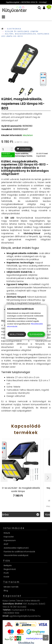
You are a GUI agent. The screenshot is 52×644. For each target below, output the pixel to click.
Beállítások (17, 334)
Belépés (8, 565)
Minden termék (11, 587)
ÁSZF (6, 544)
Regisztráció (10, 569)
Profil (6, 573)
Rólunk (7, 533)
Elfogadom (36, 334)
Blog (6, 590)
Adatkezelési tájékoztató (16, 548)
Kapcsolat (9, 537)
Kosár (6, 577)
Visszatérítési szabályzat (16, 555)
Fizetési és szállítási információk (19, 552)
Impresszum (10, 540)
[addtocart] (24, 149)
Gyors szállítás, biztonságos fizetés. (24, 155)
